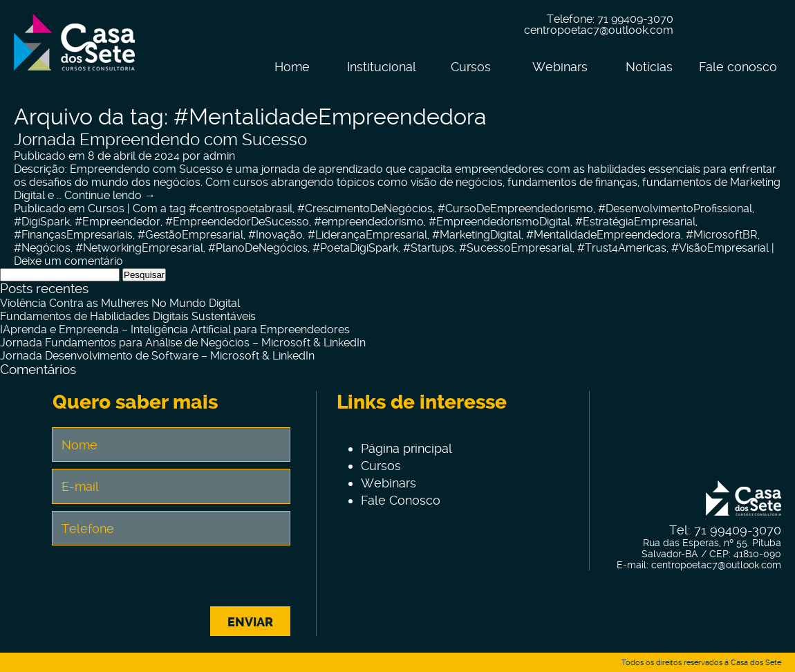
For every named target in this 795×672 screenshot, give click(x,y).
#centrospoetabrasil (241, 208)
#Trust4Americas (622, 248)
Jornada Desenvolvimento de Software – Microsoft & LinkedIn (157, 356)
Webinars (560, 67)
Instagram (735, 26)
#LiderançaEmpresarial (367, 235)
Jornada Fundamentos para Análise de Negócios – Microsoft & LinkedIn (183, 343)
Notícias (649, 67)
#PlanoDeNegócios (258, 248)
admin (219, 156)
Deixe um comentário (68, 261)
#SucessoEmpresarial (516, 248)
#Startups (429, 248)
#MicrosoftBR (722, 235)
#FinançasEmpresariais (73, 235)
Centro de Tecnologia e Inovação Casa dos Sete (74, 50)
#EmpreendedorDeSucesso (237, 222)
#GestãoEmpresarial (190, 235)
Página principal (406, 448)
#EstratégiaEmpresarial (635, 222)
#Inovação (275, 235)
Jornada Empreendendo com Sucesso (160, 140)
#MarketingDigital (477, 235)
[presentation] (171, 579)
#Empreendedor (118, 222)
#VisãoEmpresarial (720, 248)
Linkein (764, 26)
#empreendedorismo (369, 222)
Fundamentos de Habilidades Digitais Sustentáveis (128, 316)
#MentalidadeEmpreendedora (604, 235)
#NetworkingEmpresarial (139, 248)
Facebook (706, 26)
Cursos (471, 67)
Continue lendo (110, 195)
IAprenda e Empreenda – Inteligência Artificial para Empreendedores (175, 329)
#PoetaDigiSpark (355, 248)
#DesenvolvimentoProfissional (675, 208)
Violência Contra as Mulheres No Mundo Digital (120, 303)
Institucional (382, 67)
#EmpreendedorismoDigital (499, 222)
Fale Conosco (401, 500)
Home (292, 67)
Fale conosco (738, 67)
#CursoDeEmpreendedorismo (515, 208)
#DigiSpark (42, 222)
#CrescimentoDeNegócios (365, 208)
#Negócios (42, 248)
